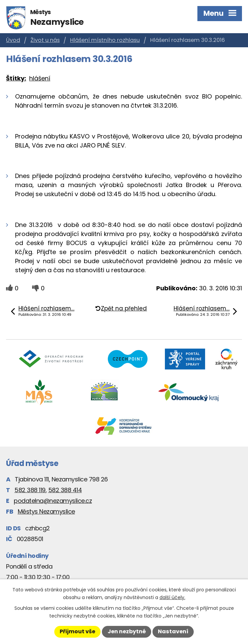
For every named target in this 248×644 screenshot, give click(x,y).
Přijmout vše (77, 631)
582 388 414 (65, 490)
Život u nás (45, 40)
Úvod (13, 40)
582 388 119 (30, 490)
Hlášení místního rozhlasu (105, 40)
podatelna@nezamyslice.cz (53, 501)
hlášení (40, 78)
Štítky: (16, 78)
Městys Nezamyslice (46, 511)
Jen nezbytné (127, 631)
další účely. (172, 597)
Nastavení (173, 631)
